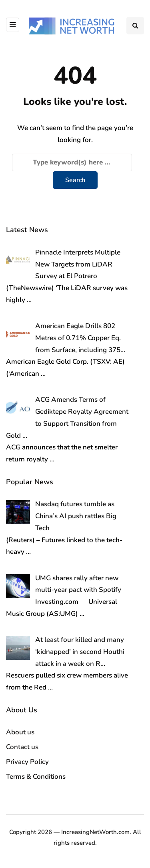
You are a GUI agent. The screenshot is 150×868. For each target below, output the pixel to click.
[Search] (72, 162)
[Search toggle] (135, 26)
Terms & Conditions (36, 777)
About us (20, 732)
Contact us (22, 747)
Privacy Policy (27, 762)
